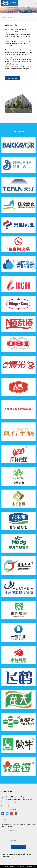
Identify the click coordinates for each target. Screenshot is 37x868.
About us (11, 17)
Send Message (18, 847)
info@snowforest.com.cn (14, 806)
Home (3, 17)
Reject (29, 867)
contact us (12, 78)
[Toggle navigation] (35, 3)
